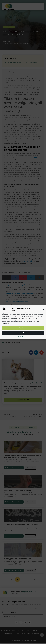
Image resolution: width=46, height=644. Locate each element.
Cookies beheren (23, 333)
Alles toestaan (23, 328)
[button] (43, 309)
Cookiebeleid (22, 336)
